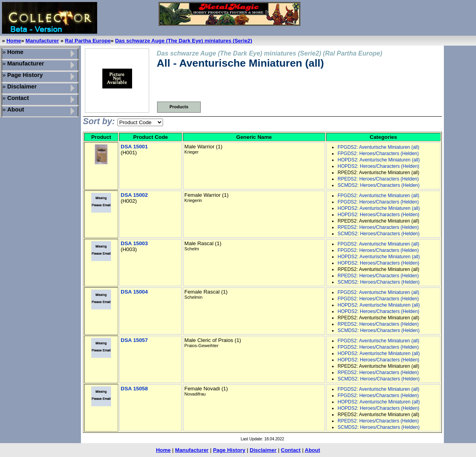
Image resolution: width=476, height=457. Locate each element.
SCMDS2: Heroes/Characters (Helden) (379, 185)
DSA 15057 (134, 340)
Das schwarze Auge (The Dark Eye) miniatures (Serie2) (183, 41)
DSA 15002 (134, 195)
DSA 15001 (134, 147)
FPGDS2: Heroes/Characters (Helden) (378, 154)
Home (14, 41)
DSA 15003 (134, 243)
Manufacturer (42, 41)
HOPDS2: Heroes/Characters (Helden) (378, 166)
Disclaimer (263, 450)
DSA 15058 (134, 389)
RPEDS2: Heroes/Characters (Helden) (378, 179)
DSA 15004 (134, 292)
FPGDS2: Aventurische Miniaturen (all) (378, 147)
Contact (291, 450)
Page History (229, 450)
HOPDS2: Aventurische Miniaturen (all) (379, 160)
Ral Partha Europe (88, 41)
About (312, 450)
